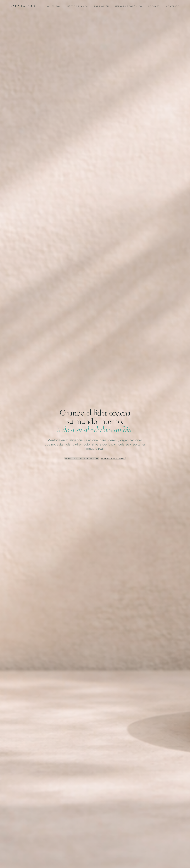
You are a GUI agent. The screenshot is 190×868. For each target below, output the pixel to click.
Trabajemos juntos (113, 458)
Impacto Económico (129, 6)
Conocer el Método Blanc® (82, 458)
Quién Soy (54, 6)
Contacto (173, 6)
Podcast (154, 6)
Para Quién (102, 6)
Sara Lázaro (23, 6)
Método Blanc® (77, 6)
